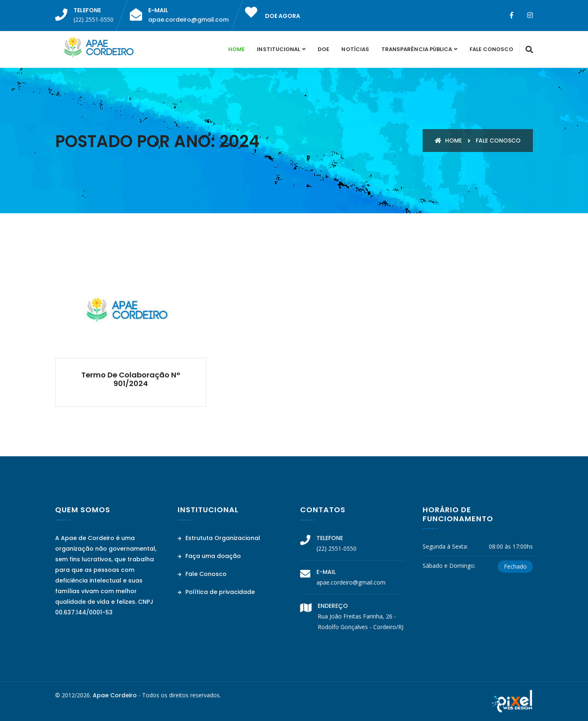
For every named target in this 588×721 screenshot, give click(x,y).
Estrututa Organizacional (219, 538)
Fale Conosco (491, 49)
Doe (323, 49)
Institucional (278, 49)
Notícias (355, 49)
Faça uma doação (209, 556)
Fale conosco (498, 141)
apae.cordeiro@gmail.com (188, 20)
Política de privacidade (216, 592)
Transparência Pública (417, 49)
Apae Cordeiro (115, 695)
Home (236, 49)
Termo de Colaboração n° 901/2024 (131, 379)
